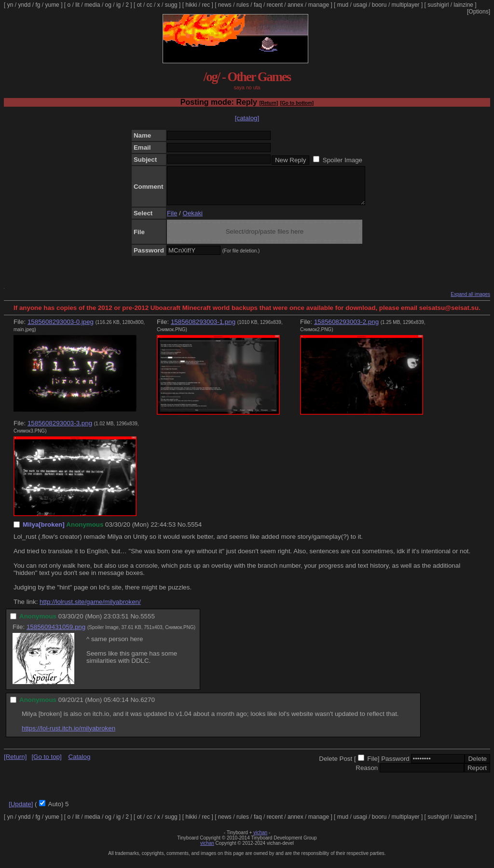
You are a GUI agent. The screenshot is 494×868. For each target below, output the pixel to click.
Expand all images (470, 301)
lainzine (463, 5)
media (92, 5)
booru (379, 5)
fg (38, 5)
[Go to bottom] (297, 103)
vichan (260, 840)
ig (118, 5)
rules (243, 5)
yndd (24, 5)
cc (150, 5)
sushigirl (438, 5)
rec (206, 5)
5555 (148, 623)
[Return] (268, 103)
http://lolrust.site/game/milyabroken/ (90, 609)
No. (183, 532)
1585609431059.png (56, 634)
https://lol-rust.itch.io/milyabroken (69, 735)
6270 (148, 707)
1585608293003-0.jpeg (61, 329)
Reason (367, 775)
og (108, 5)
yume (52, 5)
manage (319, 5)
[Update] (21, 811)
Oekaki (193, 220)
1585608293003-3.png (60, 430)
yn (10, 5)
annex (295, 5)
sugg (171, 5)
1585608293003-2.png (346, 329)
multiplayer (406, 5)
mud (343, 5)
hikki (191, 5)
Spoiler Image (343, 160)
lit (77, 5)
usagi (360, 5)
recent (275, 5)
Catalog (79, 764)
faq (258, 5)
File (172, 220)
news (225, 5)
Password (395, 766)
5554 (195, 532)
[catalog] (247, 118)
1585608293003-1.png (203, 329)
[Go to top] (46, 764)
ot (139, 5)
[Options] (479, 12)
